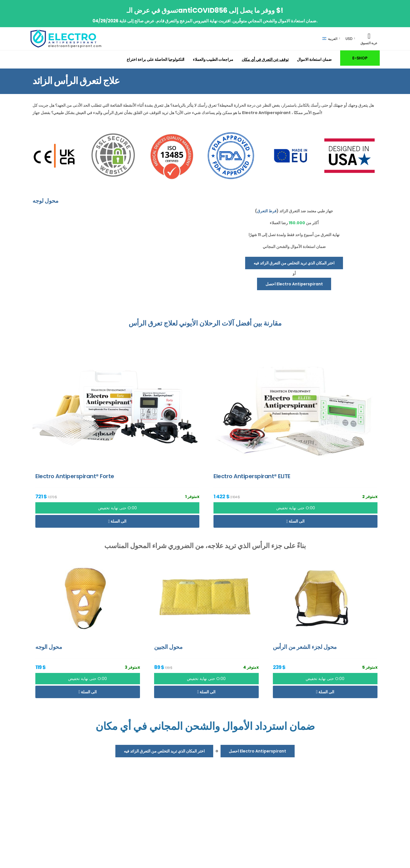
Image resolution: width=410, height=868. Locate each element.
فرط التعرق (267, 211)
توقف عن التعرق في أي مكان (265, 59)
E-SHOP (360, 58)
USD (349, 39)
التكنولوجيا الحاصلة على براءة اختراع (156, 59)
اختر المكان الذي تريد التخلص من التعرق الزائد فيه (294, 263)
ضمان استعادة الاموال (314, 59)
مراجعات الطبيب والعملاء (213, 59)
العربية (330, 39)
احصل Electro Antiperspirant (294, 284)
